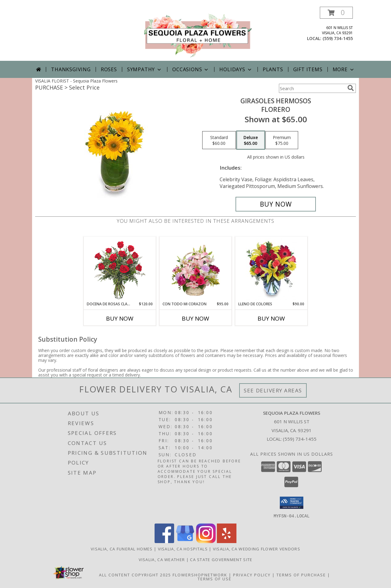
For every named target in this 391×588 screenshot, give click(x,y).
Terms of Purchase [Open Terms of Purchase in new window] (301, 575)
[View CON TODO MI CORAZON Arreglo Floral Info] (196, 269)
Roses (109, 69)
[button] (336, 13)
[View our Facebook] (164, 541)
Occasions (191, 69)
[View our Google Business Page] (185, 541)
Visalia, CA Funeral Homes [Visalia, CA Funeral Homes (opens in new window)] (122, 549)
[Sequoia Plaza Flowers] (198, 34)
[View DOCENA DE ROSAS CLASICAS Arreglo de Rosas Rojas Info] (120, 269)
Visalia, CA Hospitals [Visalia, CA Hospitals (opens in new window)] (183, 549)
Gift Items (308, 69)
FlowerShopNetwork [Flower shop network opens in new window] (200, 575)
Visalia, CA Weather (162, 559)
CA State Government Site (221, 559)
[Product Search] (312, 88)
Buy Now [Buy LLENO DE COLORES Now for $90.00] (271, 318)
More (344, 69)
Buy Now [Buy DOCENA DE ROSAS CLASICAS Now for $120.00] (120, 318)
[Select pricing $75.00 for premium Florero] (282, 140)
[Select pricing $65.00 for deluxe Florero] (251, 140)
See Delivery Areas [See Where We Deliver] (273, 390)
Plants (273, 69)
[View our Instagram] (206, 541)
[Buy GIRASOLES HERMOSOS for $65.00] (276, 204)
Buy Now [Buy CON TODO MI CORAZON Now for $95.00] (195, 318)
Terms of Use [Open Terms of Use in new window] (215, 579)
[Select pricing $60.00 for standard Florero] (219, 140)
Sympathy (145, 69)
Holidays (236, 69)
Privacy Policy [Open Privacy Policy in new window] (252, 575)
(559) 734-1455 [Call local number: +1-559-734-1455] (338, 38)
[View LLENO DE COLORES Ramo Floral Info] (271, 269)
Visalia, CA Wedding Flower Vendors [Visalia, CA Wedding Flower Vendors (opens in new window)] (257, 549)
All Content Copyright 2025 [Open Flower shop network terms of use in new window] (135, 575)
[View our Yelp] (227, 541)
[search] (351, 88)
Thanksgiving (71, 69)
